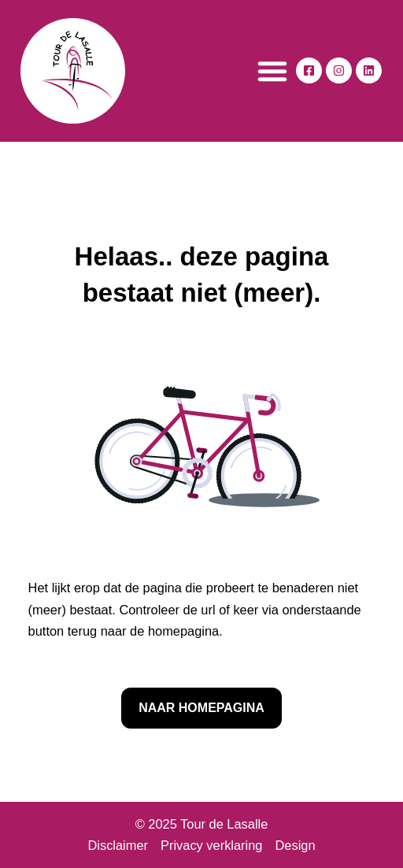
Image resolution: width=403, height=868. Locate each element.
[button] (272, 71)
